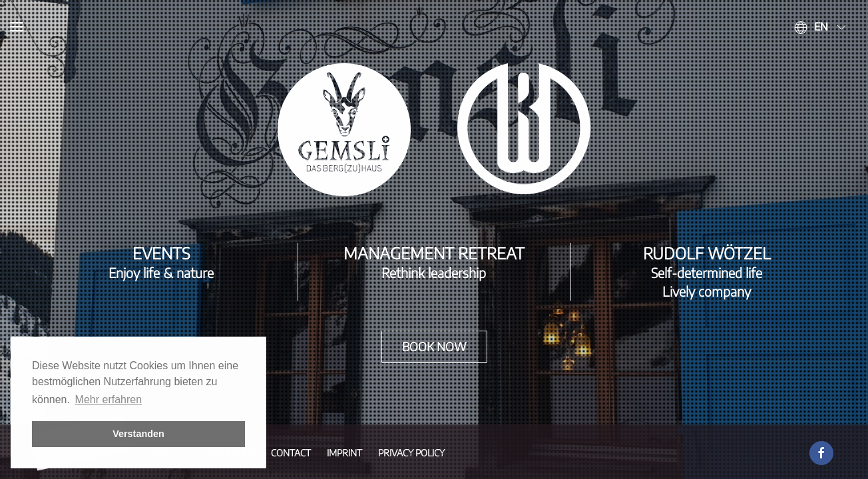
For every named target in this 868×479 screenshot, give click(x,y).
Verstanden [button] (138, 434)
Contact (291, 453)
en (821, 27)
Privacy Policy (411, 453)
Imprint (344, 453)
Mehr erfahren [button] (109, 399)
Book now (434, 346)
